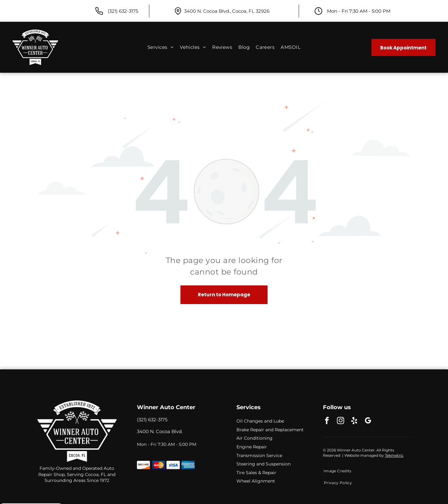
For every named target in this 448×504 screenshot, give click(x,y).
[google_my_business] (368, 421)
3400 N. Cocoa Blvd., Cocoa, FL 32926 (227, 11)
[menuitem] (161, 47)
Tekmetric (394, 455)
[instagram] (341, 421)
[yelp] (354, 421)
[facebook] (327, 421)
